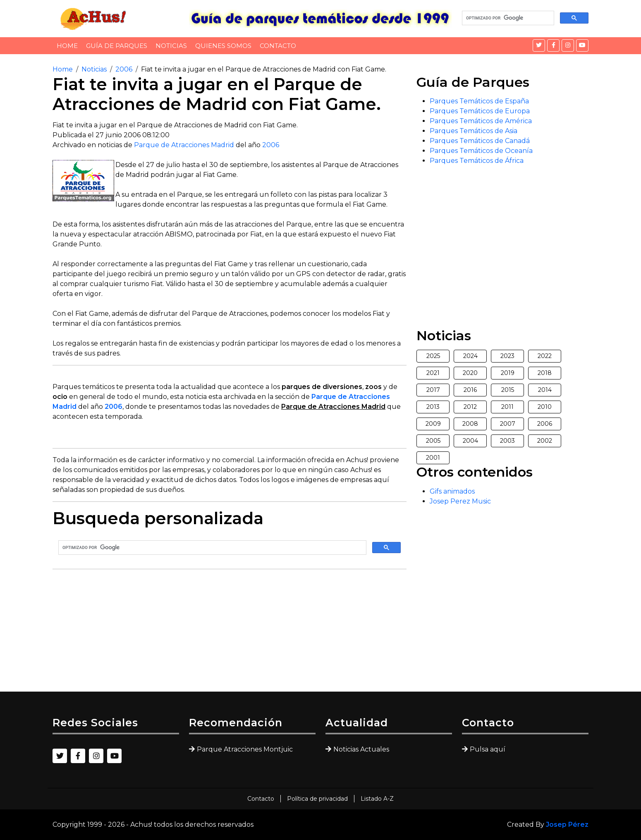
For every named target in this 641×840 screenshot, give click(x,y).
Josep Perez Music (460, 501)
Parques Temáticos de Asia (474, 131)
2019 (508, 373)
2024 (470, 356)
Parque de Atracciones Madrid (184, 145)
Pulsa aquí (488, 749)
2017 (433, 390)
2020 (470, 373)
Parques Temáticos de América (481, 121)
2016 (470, 390)
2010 (545, 407)
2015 (508, 390)
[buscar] (507, 18)
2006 (124, 69)
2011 (507, 407)
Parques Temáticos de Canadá (480, 141)
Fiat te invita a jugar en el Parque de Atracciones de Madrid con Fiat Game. (264, 69)
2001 (433, 458)
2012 (470, 407)
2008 (470, 424)
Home (67, 46)
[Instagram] (568, 45)
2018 (545, 373)
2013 (433, 407)
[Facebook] (553, 45)
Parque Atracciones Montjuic (245, 749)
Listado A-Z (377, 799)
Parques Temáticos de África (477, 161)
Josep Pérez (567, 824)
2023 (507, 356)
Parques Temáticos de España (479, 101)
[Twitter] (539, 45)
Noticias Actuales (361, 749)
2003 (507, 441)
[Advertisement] (230, 634)
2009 (433, 424)
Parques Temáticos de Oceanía (481, 151)
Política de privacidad (317, 799)
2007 (508, 424)
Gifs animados (452, 491)
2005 (433, 441)
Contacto (278, 46)
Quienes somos (223, 46)
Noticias (171, 46)
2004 (470, 441)
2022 (545, 356)
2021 (433, 373)
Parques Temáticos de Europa (480, 111)
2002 (545, 441)
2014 (545, 390)
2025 (433, 356)
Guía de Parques (117, 46)
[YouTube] (582, 45)
